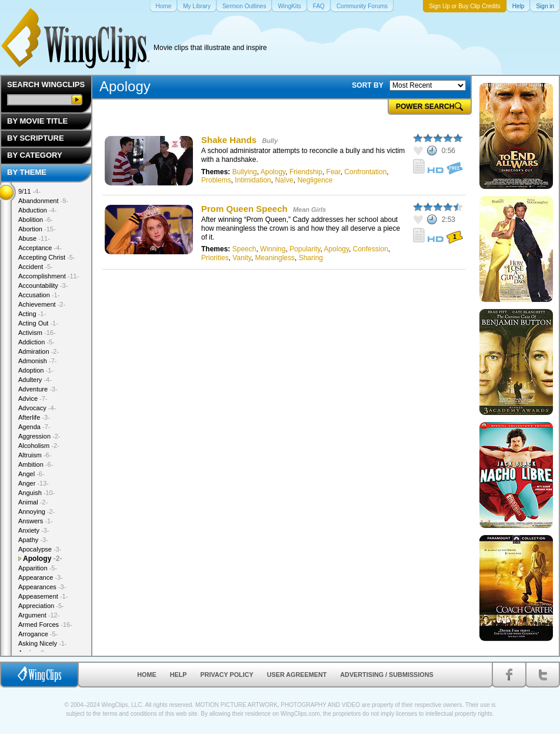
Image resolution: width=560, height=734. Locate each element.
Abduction (37, 210)
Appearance (41, 577)
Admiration (39, 351)
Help (179, 675)
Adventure (38, 389)
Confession (371, 249)
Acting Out (38, 323)
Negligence (315, 180)
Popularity (305, 249)
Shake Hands (229, 140)
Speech (244, 249)
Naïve (284, 180)
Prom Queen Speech (244, 209)
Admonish (37, 361)
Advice (33, 398)
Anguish (36, 493)
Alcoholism (39, 446)
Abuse (34, 238)
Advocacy (37, 408)
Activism (37, 333)
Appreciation (41, 606)
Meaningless (275, 258)
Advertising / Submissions (386, 675)
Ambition (36, 464)
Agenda (34, 427)
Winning (273, 249)
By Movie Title (37, 121)
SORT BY (367, 85)
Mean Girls (309, 210)
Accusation (39, 295)
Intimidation (253, 180)
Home (146, 675)
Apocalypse (40, 549)
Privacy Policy (227, 675)
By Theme (27, 172)
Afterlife (34, 417)
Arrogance (38, 634)
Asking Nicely (43, 643)
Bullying (245, 172)
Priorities (215, 258)
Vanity (242, 258)
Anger (34, 483)
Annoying (36, 512)
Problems (216, 180)
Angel (31, 474)
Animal (33, 502)
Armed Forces (45, 625)
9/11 (29, 191)
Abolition (36, 220)
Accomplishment (49, 276)
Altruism (35, 455)
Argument (39, 615)
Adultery (35, 380)
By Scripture (36, 138)
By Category (35, 155)
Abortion (37, 229)
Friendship (306, 172)
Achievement (42, 304)
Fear (334, 172)
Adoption (36, 370)
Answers (36, 521)
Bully (270, 141)
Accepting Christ (47, 257)
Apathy (33, 540)
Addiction (36, 342)
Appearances (42, 587)
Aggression (39, 436)
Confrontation (365, 172)
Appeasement (43, 596)
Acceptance (40, 248)
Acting (32, 314)
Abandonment (43, 201)
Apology (273, 172)
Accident (36, 267)
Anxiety (34, 530)
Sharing (311, 258)
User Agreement (297, 675)
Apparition (38, 568)
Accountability (43, 285)
